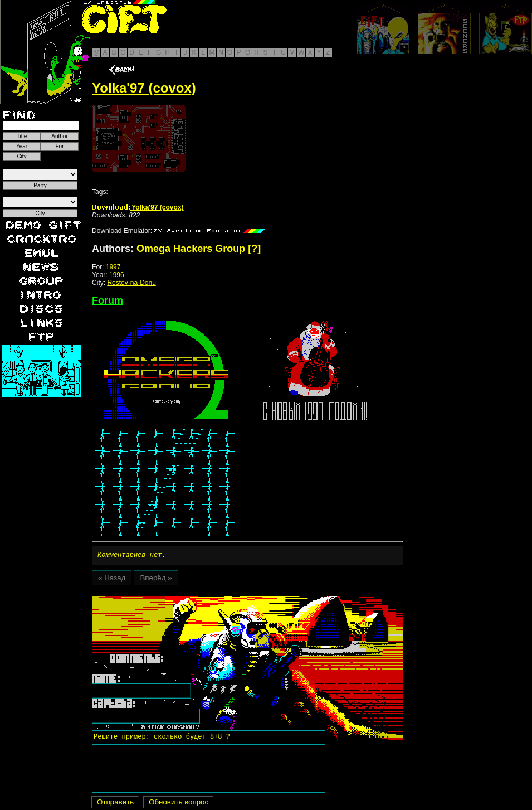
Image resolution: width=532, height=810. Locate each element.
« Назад (112, 579)
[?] (254, 249)
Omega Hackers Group (191, 249)
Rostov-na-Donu (131, 283)
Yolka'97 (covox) (138, 207)
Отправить (115, 804)
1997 (113, 267)
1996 (117, 275)
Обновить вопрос (179, 804)
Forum (108, 300)
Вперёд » (156, 579)
